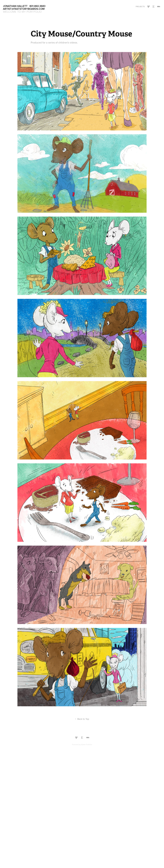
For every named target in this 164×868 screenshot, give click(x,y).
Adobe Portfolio (86, 744)
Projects (140, 7)
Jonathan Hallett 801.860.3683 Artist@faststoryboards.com (24, 7)
